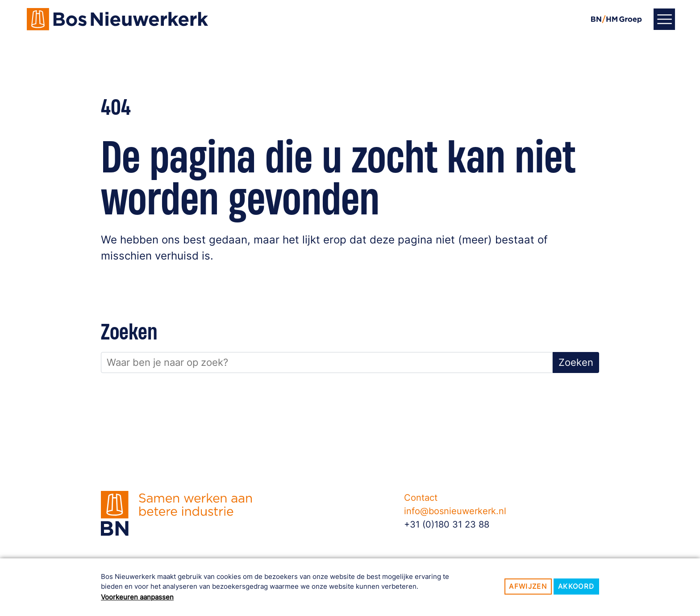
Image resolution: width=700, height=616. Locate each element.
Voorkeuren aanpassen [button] (137, 597)
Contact (421, 498)
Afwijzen (528, 586)
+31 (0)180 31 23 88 (447, 524)
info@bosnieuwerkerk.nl (455, 511)
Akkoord (576, 586)
